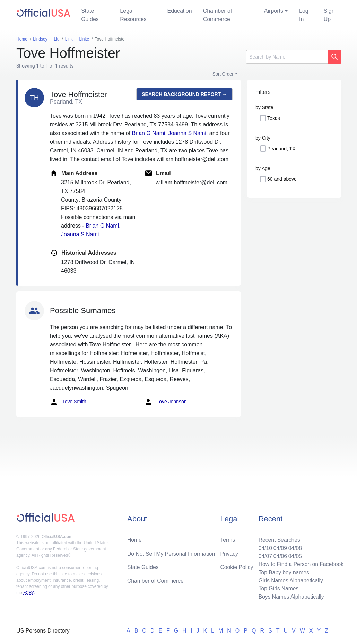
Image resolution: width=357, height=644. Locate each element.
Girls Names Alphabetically (289, 580)
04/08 (294, 546)
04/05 (294, 555)
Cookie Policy (237, 566)
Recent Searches (278, 538)
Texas (274, 118)
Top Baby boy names (282, 571)
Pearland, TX (281, 149)
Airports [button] (274, 11)
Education (179, 11)
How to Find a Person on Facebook (300, 563)
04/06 (279, 555)
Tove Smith (68, 402)
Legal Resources (133, 15)
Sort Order (223, 74)
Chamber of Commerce (218, 15)
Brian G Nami (149, 133)
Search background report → (184, 94)
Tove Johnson (165, 402)
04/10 (263, 546)
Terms (228, 538)
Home (135, 538)
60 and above (282, 179)
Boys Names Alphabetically (290, 596)
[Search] (287, 57)
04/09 (279, 546)
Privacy (229, 552)
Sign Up (329, 15)
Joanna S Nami (187, 133)
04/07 (263, 555)
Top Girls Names (277, 588)
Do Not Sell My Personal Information (172, 552)
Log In (304, 15)
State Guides (90, 15)
